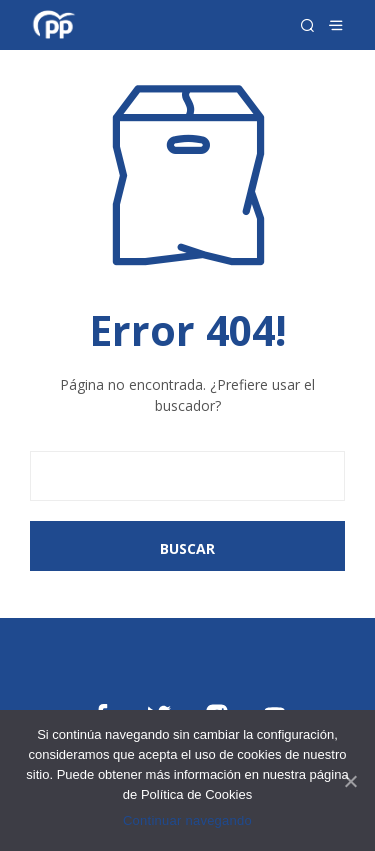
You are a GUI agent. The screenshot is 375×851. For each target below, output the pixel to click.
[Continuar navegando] (350, 781)
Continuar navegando (187, 820)
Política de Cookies (196, 794)
